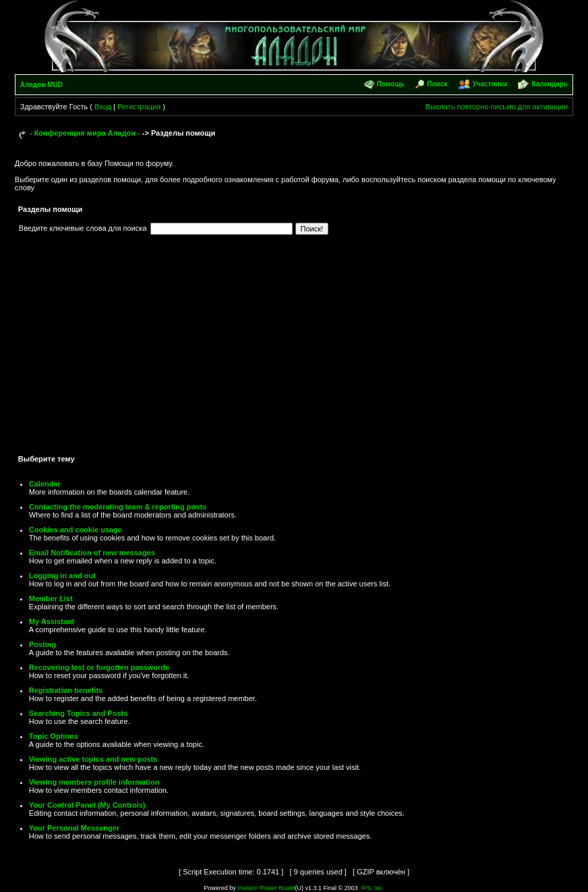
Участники (490, 84)
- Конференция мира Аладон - (85, 133)
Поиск (437, 84)
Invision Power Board (266, 888)
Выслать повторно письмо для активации (497, 107)
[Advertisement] (294, 348)
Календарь (550, 84)
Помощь (391, 84)
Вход (103, 107)
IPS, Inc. (373, 888)
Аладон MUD (41, 85)
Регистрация (139, 107)
